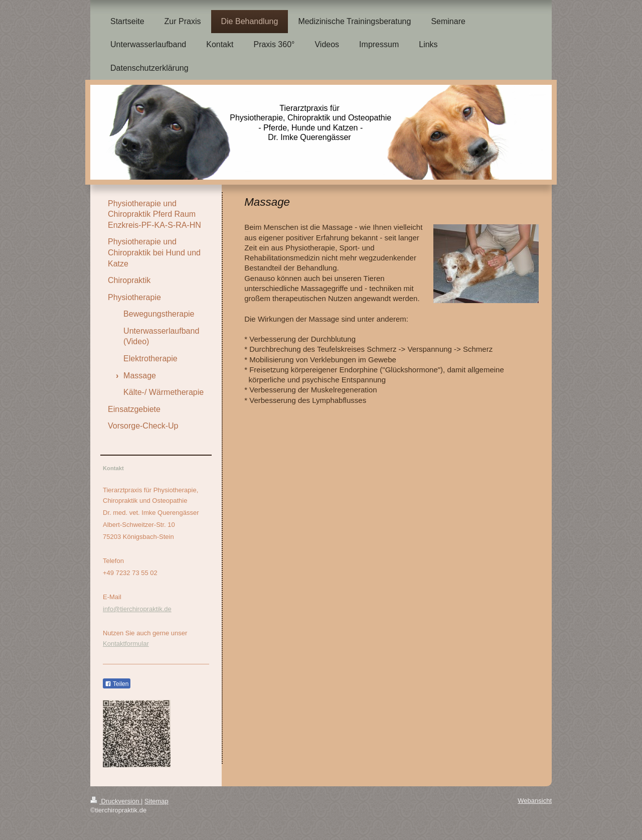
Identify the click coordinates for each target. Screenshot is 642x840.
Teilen (117, 684)
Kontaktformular (126, 644)
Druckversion (116, 801)
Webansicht (535, 801)
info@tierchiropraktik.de (137, 609)
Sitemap (156, 801)
